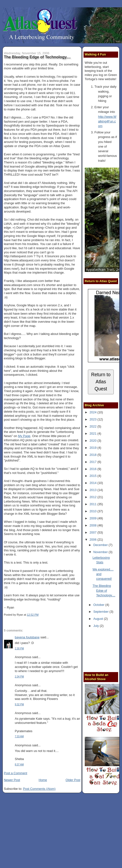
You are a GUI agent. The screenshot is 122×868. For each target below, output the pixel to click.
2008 (94, 525)
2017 (94, 462)
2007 (94, 532)
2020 (94, 441)
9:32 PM (19, 704)
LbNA (8, 224)
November (101, 552)
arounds (9, 211)
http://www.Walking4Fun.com (107, 121)
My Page (24, 436)
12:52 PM (33, 615)
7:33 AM (19, 736)
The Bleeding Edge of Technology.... (37, 57)
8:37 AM (19, 765)
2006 (94, 540)
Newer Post (12, 780)
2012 (94, 497)
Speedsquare (55, 125)
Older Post (73, 780)
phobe (64, 81)
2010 (94, 511)
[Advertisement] (103, 651)
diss (51, 232)
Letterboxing (65, 432)
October (99, 605)
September (101, 612)
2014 (94, 483)
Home (43, 780)
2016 (94, 469)
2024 (94, 412)
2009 (94, 518)
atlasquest (30, 281)
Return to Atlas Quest (101, 382)
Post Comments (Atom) (39, 789)
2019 (94, 448)
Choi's (50, 228)
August (99, 619)
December (101, 545)
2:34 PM (19, 677)
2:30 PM (19, 648)
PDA (45, 117)
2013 (94, 490)
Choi (30, 220)
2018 (94, 455)
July (96, 626)
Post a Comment (16, 773)
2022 (94, 426)
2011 (94, 504)
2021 (94, 434)
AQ (41, 428)
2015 (94, 476)
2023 (94, 419)
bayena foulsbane (27, 637)
